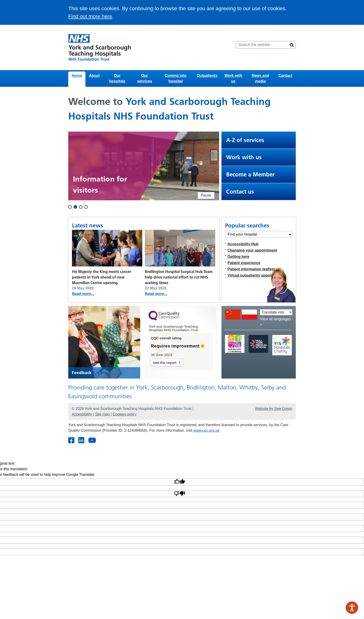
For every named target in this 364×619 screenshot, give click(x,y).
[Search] (292, 45)
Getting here (238, 257)
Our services (145, 78)
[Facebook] (71, 441)
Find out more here (90, 16)
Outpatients (207, 76)
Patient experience (244, 263)
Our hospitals (117, 78)
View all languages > (275, 322)
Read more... (83, 294)
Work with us (233, 78)
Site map (102, 414)
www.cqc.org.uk (206, 430)
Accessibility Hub (243, 244)
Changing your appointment (252, 250)
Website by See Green (274, 409)
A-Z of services (245, 140)
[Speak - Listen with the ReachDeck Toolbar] (352, 608)
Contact (285, 76)
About (94, 76)
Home (77, 76)
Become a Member (250, 174)
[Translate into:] (276, 312)
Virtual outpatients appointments (257, 275)
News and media (260, 78)
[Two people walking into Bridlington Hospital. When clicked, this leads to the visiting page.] (144, 166)
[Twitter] (81, 441)
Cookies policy (125, 414)
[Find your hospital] (259, 234)
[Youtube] (92, 441)
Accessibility (82, 414)
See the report (165, 363)
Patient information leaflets (251, 269)
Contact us (240, 192)
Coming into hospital (176, 78)
